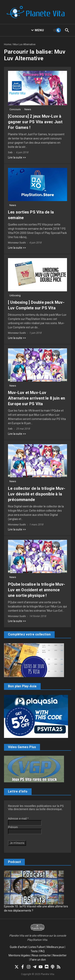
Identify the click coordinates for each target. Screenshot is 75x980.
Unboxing (15, 295)
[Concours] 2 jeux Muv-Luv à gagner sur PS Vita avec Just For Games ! (35, 122)
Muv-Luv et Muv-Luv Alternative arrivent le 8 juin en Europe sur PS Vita (37, 398)
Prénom (13, 827)
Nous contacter (41, 955)
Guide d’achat (18, 947)
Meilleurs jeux (55, 947)
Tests (34, 951)
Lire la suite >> (17, 157)
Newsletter (60, 955)
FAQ (42, 951)
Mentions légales (19, 955)
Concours (15, 109)
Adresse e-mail (18, 819)
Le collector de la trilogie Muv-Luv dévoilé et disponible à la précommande (37, 494)
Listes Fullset (37, 947)
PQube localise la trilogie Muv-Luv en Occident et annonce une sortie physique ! (36, 590)
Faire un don (38, 960)
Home (7, 44)
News (28, 109)
